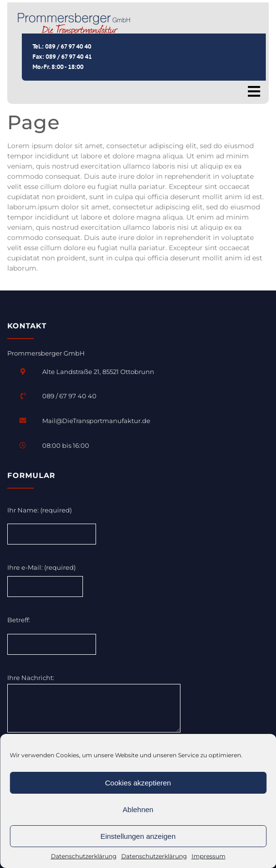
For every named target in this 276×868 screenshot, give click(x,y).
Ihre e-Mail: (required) (41, 567)
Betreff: (19, 620)
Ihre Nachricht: (94, 704)
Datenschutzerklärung (84, 856)
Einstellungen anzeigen (138, 836)
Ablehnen (138, 809)
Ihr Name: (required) (40, 510)
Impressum (209, 856)
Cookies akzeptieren (138, 783)
